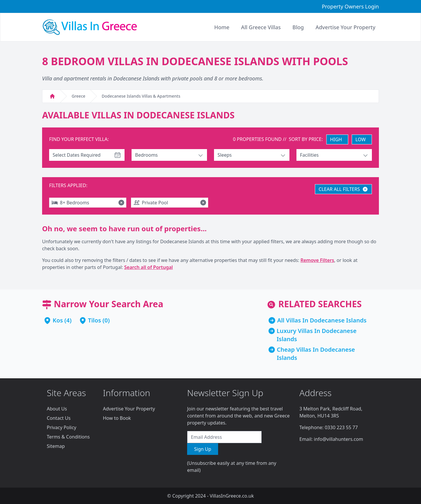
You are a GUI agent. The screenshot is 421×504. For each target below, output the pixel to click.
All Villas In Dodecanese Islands (322, 320)
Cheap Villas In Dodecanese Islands (316, 354)
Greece (78, 96)
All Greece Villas (261, 27)
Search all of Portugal (149, 267)
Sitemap (56, 446)
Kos (58, 320)
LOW (361, 139)
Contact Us (59, 418)
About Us (57, 409)
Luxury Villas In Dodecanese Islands (316, 335)
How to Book (117, 418)
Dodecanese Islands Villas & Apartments (141, 96)
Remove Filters (317, 260)
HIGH (336, 139)
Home (222, 27)
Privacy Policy (62, 427)
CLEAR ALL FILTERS (343, 189)
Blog (298, 27)
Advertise (345, 27)
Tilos (95, 320)
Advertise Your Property (129, 409)
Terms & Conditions (68, 437)
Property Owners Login (350, 6)
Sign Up (203, 449)
